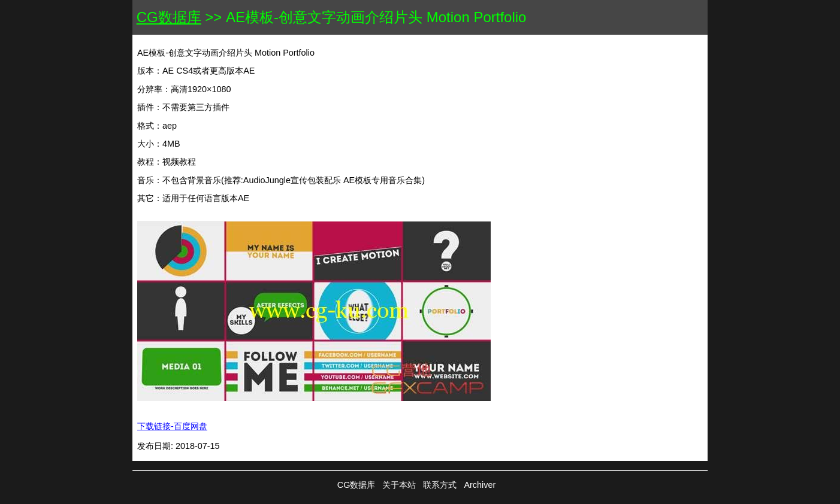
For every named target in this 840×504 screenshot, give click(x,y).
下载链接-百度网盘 (172, 426)
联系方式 (440, 485)
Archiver (480, 485)
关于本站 (399, 485)
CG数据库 (169, 17)
